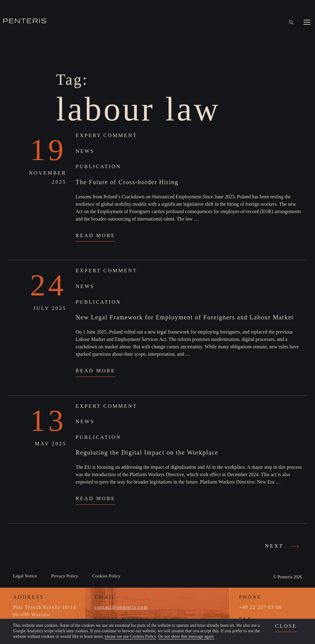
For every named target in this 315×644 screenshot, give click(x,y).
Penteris (285, 577)
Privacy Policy (65, 576)
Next (281, 546)
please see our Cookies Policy (130, 636)
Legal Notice (25, 576)
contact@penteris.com (121, 607)
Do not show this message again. (186, 636)
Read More (96, 235)
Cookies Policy (106, 576)
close (286, 626)
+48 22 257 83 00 (260, 607)
